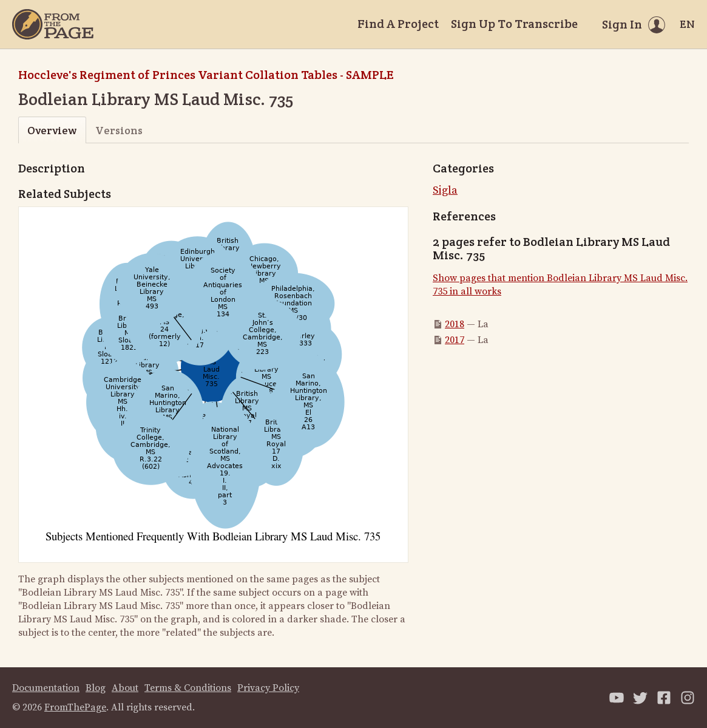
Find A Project (398, 24)
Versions (119, 130)
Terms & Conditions (188, 688)
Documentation (46, 688)
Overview (52, 130)
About (125, 688)
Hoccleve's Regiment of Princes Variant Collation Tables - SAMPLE (206, 75)
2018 (455, 324)
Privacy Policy (268, 688)
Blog (96, 688)
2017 (455, 340)
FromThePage (75, 707)
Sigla (445, 190)
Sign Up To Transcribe (514, 24)
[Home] (53, 24)
